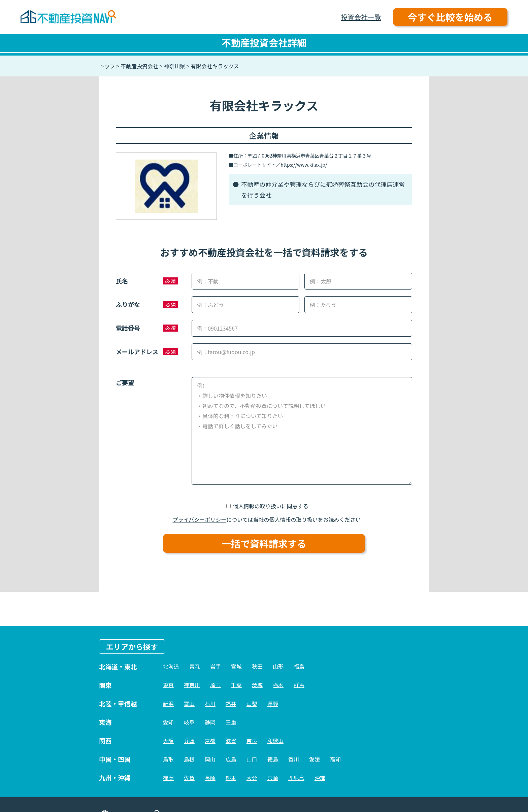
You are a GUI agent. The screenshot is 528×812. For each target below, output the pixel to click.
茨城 (257, 685)
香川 (294, 759)
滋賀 (231, 741)
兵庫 (189, 741)
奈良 (252, 741)
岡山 (210, 759)
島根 (189, 759)
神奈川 (192, 685)
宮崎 (273, 778)
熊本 (231, 778)
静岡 (210, 722)
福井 (231, 704)
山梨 (252, 704)
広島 (231, 759)
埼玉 (216, 685)
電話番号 (128, 328)
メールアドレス (137, 351)
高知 (335, 759)
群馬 (299, 685)
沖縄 (320, 778)
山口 (252, 759)
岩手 (216, 666)
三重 (231, 722)
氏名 (122, 281)
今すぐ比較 (450, 17)
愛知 (168, 722)
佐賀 (189, 778)
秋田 (257, 666)
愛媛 (315, 759)
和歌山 (275, 741)
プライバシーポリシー (200, 519)
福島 (299, 666)
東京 (168, 685)
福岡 (168, 778)
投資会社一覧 (361, 17)
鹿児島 (296, 778)
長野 (273, 704)
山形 (278, 666)
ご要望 (125, 382)
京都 (210, 741)
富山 (189, 704)
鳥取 (168, 759)
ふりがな (128, 304)
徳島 (273, 759)
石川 (210, 704)
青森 (195, 666)
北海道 (171, 666)
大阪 (168, 741)
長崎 (210, 778)
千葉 (236, 685)
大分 (252, 778)
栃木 (278, 685)
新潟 (168, 704)
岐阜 (189, 722)
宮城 (236, 666)
